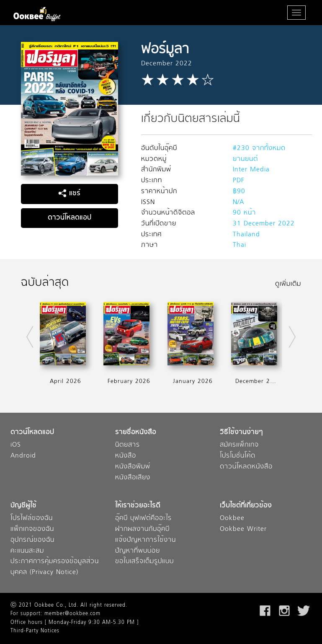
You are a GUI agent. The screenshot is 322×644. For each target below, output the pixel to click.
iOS (16, 445)
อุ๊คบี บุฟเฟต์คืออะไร (143, 519)
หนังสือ (126, 456)
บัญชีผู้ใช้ (23, 506)
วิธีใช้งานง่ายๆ (241, 433)
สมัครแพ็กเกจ (239, 445)
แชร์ (69, 194)
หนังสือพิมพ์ (133, 467)
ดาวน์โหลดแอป (70, 218)
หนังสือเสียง (133, 478)
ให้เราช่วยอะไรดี (138, 506)
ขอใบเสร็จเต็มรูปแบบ (144, 562)
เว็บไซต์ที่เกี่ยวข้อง (246, 506)
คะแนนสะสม (27, 551)
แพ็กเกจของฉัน (32, 529)
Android (23, 456)
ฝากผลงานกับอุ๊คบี (142, 529)
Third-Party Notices (35, 631)
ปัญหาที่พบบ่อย (138, 551)
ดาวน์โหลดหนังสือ (246, 467)
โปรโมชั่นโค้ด (238, 456)
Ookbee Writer (243, 529)
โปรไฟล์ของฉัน (32, 519)
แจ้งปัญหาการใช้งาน (146, 540)
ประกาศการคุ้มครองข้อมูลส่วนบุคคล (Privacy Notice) (55, 567)
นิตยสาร (128, 445)
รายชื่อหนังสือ (136, 433)
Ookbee (232, 519)
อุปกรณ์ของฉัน (32, 540)
